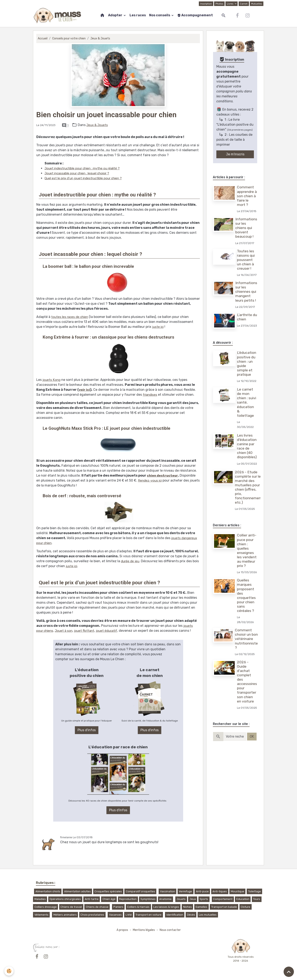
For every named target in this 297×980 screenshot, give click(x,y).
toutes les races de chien (71, 317)
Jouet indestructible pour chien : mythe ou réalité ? (85, 168)
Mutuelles (256, 4)
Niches (187, 907)
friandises (151, 395)
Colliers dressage (46, 907)
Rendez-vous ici (151, 480)
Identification (175, 914)
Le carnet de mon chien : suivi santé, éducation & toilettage (247, 407)
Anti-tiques (220, 891)
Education (243, 899)
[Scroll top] (289, 972)
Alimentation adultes (77, 891)
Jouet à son (65, 631)
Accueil (43, 38)
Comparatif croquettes (140, 891)
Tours (257, 899)
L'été (129, 914)
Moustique (237, 891)
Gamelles (201, 907)
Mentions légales (144, 930)
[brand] (58, 15)
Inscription (205, 4)
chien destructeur (163, 475)
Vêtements (41, 914)
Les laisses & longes (166, 907)
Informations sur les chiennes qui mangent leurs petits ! (246, 292)
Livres (230, 4)
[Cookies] (9, 971)
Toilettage (255, 891)
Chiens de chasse (97, 907)
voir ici (84, 390)
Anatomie (165, 899)
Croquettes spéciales (108, 891)
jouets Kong (52, 380)
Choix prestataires (92, 914)
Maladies (40, 899)
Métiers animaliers (65, 914)
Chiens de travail (71, 907)
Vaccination (168, 891)
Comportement (223, 899)
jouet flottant (87, 631)
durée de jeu (131, 561)
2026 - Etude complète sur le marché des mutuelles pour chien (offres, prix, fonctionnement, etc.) (250, 496)
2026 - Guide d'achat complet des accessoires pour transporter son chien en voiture (247, 696)
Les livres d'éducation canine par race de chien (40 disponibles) (247, 450)
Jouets (181, 899)
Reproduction (128, 899)
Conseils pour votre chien (70, 38)
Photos (219, 4)
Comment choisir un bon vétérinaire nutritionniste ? (247, 653)
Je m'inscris (235, 154)
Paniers (118, 907)
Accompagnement (195, 15)
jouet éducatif (110, 631)
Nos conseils (160, 15)
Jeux (193, 899)
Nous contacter (171, 930)
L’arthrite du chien (245, 317)
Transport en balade (224, 907)
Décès (191, 914)
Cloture (245, 907)
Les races (138, 15)
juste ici (158, 327)
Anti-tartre (92, 899)
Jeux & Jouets (102, 38)
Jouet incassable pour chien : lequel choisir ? (79, 173)
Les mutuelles (208, 914)
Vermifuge (185, 891)
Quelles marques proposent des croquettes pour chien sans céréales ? (247, 610)
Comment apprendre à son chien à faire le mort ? (247, 196)
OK (252, 750)
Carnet (243, 4)
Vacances (115, 914)
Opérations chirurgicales (65, 899)
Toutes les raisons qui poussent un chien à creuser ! (246, 260)
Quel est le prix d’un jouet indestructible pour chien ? (86, 178)
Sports (204, 899)
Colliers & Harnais (138, 907)
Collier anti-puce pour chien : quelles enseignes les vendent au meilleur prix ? (247, 560)
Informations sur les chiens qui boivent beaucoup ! (246, 228)
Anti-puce (202, 891)
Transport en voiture (148, 914)
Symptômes (148, 899)
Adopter (115, 15)
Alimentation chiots (48, 891)
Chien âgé (109, 899)
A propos (121, 930)
